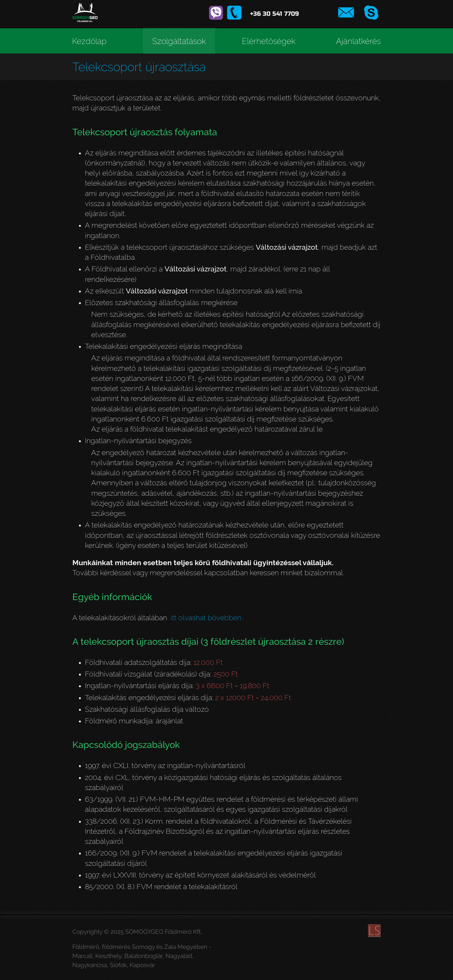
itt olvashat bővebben (206, 618)
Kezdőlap (89, 41)
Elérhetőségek (269, 41)
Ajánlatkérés (358, 41)
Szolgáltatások (179, 41)
